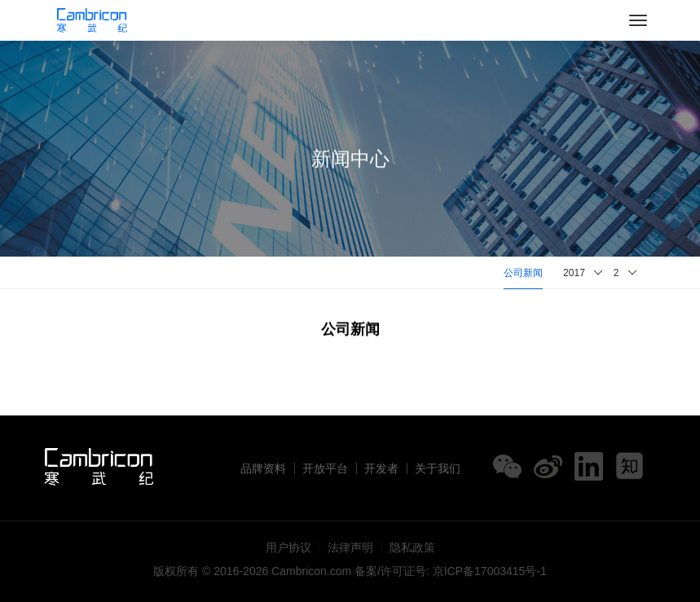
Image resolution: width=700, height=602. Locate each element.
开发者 (381, 468)
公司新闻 (523, 273)
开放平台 (325, 468)
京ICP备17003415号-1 (490, 571)
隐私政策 (412, 547)
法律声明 (350, 547)
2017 (574, 273)
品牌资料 (263, 468)
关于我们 (438, 468)
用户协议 (288, 547)
